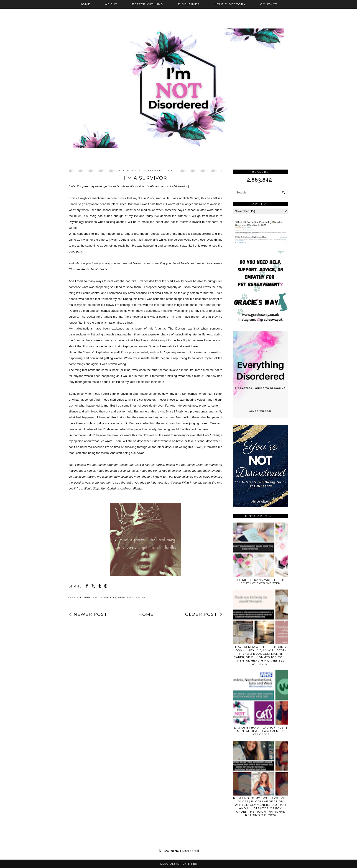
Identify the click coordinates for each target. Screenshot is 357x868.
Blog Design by (179, 864)
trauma (140, 597)
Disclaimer (189, 4)
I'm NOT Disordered (184, 851)
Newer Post (91, 614)
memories (125, 597)
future (85, 597)
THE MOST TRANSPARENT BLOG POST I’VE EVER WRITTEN (260, 582)
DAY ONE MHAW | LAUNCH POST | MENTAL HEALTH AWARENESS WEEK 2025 (261, 731)
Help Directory (230, 4)
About (111, 4)
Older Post (201, 614)
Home (85, 4)
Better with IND (148, 4)
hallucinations (104, 597)
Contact (269, 4)
